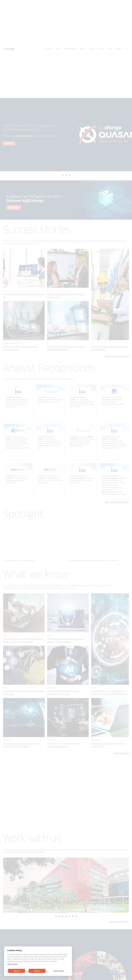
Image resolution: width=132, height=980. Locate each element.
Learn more (13, 964)
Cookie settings (58, 971)
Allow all (17, 971)
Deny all (37, 971)
